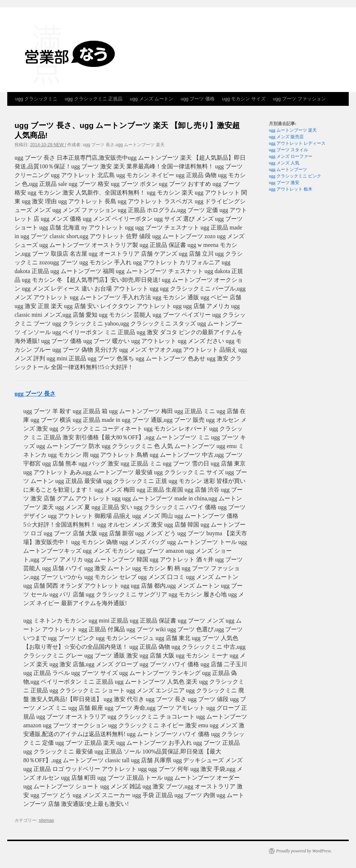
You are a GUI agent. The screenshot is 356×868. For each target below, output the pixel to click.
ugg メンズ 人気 (284, 163)
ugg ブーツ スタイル (288, 150)
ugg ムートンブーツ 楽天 (293, 130)
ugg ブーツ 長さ (35, 394)
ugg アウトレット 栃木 (291, 189)
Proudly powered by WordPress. (304, 851)
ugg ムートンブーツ (288, 169)
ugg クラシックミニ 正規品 (94, 99)
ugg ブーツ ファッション (299, 99)
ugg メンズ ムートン (151, 99)
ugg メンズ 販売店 (286, 137)
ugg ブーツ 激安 (284, 183)
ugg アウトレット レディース (297, 143)
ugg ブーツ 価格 (198, 99)
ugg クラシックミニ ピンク (295, 176)
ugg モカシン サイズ (244, 99)
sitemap (46, 820)
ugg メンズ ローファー (291, 156)
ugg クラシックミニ (36, 99)
